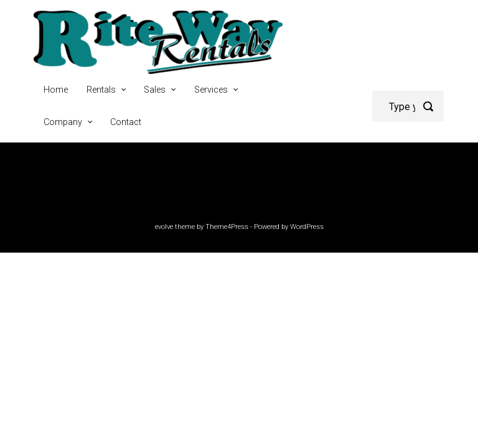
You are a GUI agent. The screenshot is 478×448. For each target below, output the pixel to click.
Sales (155, 90)
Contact (126, 122)
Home (56, 90)
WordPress (307, 227)
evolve (164, 227)
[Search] (408, 106)
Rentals (101, 90)
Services (211, 90)
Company (63, 122)
